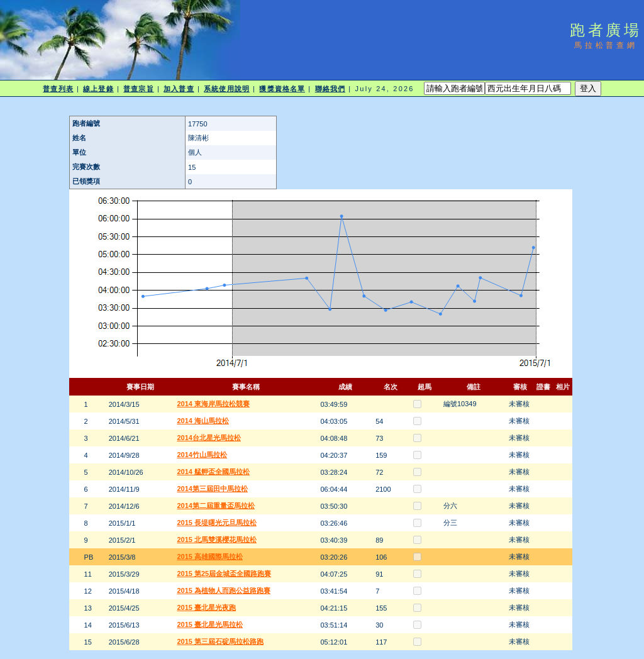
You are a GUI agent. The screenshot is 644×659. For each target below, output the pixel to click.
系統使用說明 (227, 89)
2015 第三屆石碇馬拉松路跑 (220, 641)
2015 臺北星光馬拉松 (210, 624)
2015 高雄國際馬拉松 (210, 557)
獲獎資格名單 (282, 89)
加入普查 (179, 89)
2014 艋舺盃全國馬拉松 (213, 472)
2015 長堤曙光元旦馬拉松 (217, 523)
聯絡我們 (330, 89)
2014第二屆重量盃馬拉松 (215, 506)
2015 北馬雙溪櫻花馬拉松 (217, 540)
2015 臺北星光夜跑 (206, 607)
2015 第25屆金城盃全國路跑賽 (224, 573)
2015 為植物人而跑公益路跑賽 (224, 590)
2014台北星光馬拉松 (208, 438)
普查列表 (58, 89)
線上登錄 (98, 89)
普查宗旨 (138, 89)
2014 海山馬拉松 (203, 421)
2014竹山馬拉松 (202, 455)
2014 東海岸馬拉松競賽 (213, 404)
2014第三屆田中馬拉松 (212, 489)
